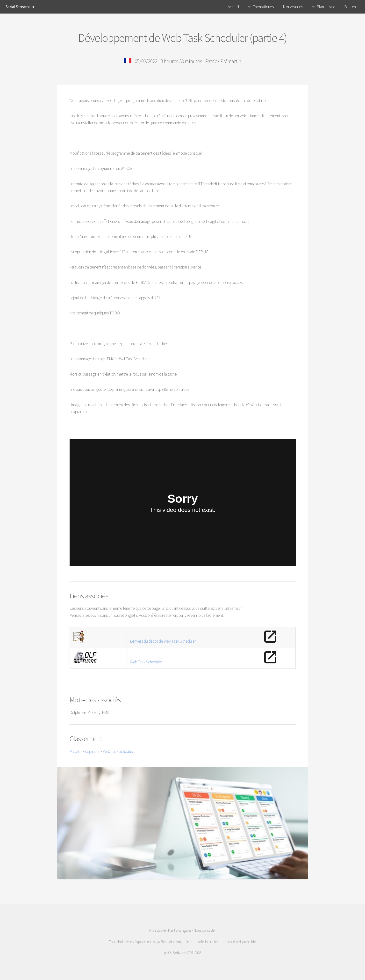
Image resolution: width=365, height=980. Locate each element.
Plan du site (326, 7)
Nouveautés (293, 7)
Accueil (233, 7)
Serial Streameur (20, 7)
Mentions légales (180, 930)
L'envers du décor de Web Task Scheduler (163, 641)
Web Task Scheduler (146, 662)
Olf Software (177, 953)
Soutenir (351, 7)
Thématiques (263, 7)
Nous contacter (205, 930)
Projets (75, 751)
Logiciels (92, 751)
